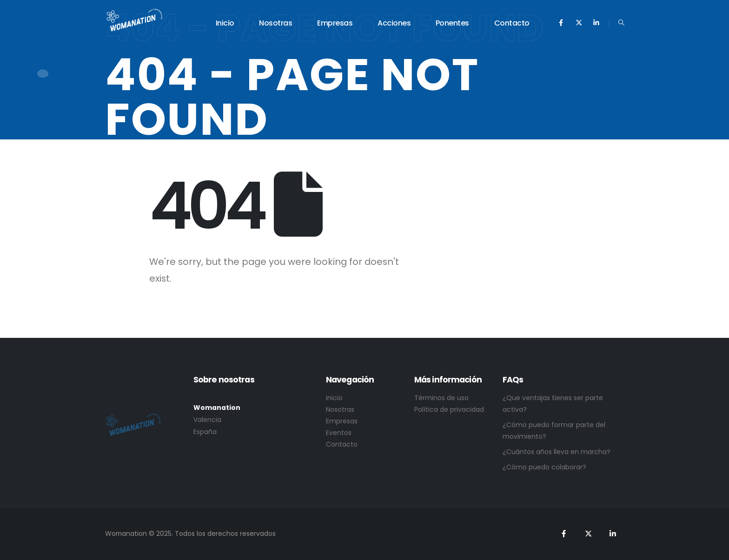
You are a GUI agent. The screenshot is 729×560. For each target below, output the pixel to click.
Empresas (335, 23)
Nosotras (275, 23)
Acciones (394, 23)
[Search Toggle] (621, 23)
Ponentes (452, 23)
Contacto (512, 23)
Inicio (225, 23)
